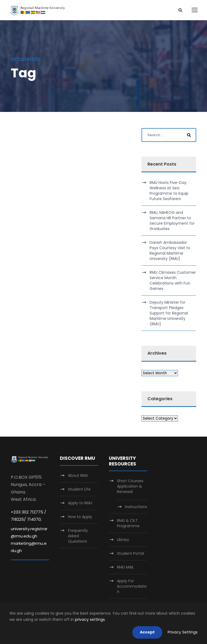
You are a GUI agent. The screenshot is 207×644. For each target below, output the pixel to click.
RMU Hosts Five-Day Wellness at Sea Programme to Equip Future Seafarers (169, 191)
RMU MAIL (125, 567)
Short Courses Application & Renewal (130, 486)
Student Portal (130, 553)
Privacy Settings (183, 632)
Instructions (136, 507)
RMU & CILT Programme (128, 523)
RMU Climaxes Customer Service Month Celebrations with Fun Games (173, 280)
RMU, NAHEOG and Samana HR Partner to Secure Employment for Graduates (172, 221)
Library (123, 540)
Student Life (79, 489)
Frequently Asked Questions (78, 536)
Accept (147, 632)
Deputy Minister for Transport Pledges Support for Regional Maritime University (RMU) (169, 313)
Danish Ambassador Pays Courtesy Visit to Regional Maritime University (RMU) (170, 251)
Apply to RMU (80, 503)
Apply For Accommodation (132, 586)
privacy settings (90, 619)
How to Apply (80, 517)
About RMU (78, 475)
